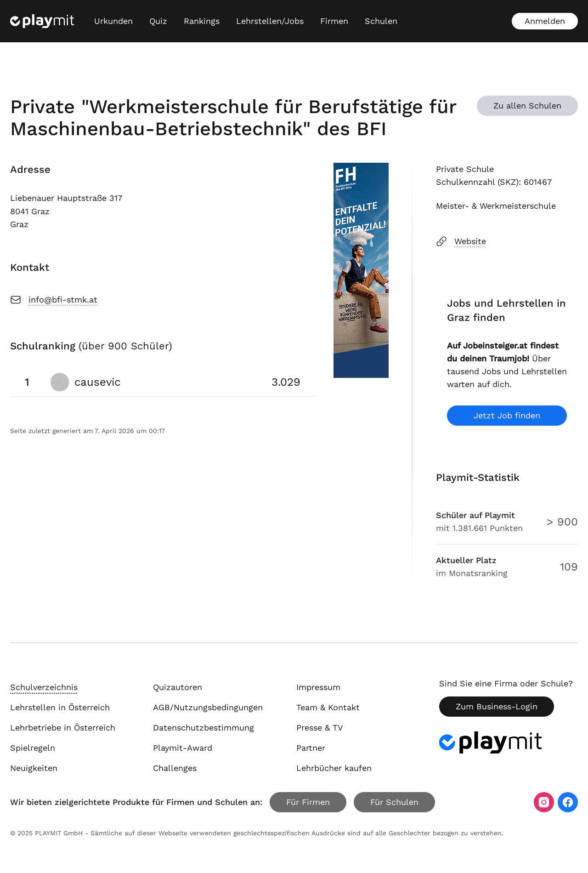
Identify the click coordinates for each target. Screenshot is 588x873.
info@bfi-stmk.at (54, 300)
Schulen (381, 21)
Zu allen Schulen (527, 106)
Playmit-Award (183, 748)
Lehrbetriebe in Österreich (63, 727)
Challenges (175, 768)
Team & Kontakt (328, 707)
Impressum (318, 687)
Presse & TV (320, 727)
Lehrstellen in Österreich (60, 707)
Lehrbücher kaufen (334, 768)
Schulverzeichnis (44, 687)
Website (461, 241)
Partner (311, 748)
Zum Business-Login (497, 706)
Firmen (334, 21)
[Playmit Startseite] (42, 21)
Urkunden (113, 21)
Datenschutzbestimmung (204, 727)
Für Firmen (308, 802)
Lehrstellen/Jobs (270, 21)
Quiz (158, 21)
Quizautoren (178, 687)
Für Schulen (394, 802)
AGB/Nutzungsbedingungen (208, 707)
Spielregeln (33, 748)
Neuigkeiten (34, 768)
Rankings (202, 21)
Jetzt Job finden (507, 415)
